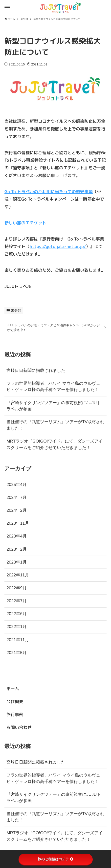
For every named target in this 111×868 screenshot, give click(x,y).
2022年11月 (18, 577)
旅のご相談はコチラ (56, 859)
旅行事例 (15, 714)
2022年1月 (16, 628)
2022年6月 (16, 615)
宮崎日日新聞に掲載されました (36, 372)
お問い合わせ (19, 727)
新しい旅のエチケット (25, 223)
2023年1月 (16, 564)
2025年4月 (16, 486)
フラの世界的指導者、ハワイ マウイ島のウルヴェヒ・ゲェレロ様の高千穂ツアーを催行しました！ (53, 388)
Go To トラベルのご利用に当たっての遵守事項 (49, 192)
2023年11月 (18, 525)
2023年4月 (16, 538)
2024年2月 (16, 512)
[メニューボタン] (7, 8)
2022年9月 (16, 589)
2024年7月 (16, 499)
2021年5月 (16, 654)
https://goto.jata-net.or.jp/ (58, 246)
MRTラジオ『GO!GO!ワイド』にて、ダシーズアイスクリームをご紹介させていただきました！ (54, 446)
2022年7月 (16, 603)
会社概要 (15, 702)
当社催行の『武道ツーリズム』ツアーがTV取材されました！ (55, 427)
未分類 (16, 311)
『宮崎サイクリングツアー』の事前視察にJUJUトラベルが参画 (54, 407)
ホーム (13, 689)
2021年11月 (18, 641)
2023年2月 (16, 551)
